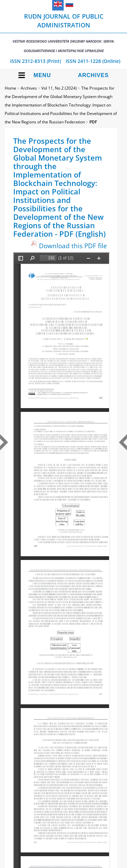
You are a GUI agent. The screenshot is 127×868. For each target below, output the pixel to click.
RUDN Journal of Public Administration (63, 33)
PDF (93, 122)
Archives (93, 75)
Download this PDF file (73, 246)
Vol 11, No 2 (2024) (59, 88)
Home (10, 88)
